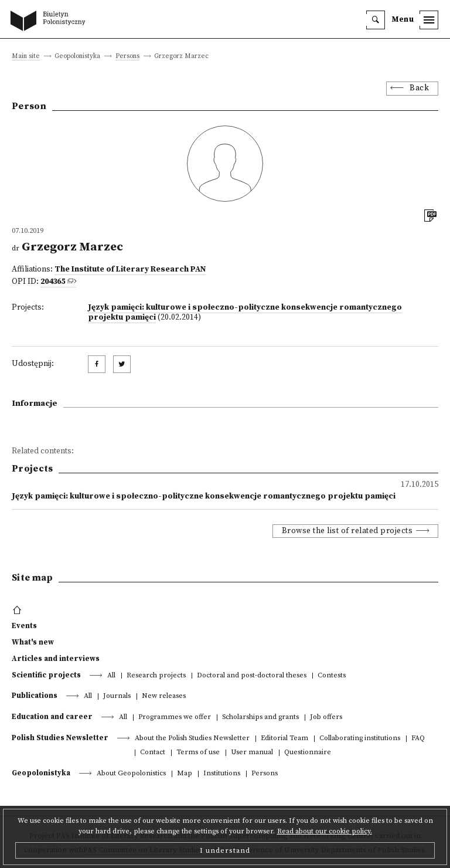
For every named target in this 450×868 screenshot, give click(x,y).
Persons (127, 57)
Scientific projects (46, 675)
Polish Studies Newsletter (60, 738)
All (111, 676)
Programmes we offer (175, 718)
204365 (53, 282)
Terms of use (198, 753)
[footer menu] (18, 611)
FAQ (418, 739)
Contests (332, 676)
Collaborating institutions (360, 739)
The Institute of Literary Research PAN (130, 269)
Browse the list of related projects (347, 531)
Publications (35, 696)
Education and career (52, 717)
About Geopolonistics (131, 774)
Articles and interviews (56, 659)
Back (419, 88)
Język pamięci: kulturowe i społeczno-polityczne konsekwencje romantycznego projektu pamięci (245, 313)
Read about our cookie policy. (325, 831)
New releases (164, 696)
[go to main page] (50, 22)
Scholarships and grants (260, 718)
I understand (225, 850)
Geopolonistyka (41, 773)
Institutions (222, 774)
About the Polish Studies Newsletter (192, 739)
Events (24, 626)
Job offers (326, 718)
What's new (33, 642)
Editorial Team (284, 739)
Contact (153, 753)
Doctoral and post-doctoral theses (252, 676)
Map (185, 774)
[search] (376, 20)
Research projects (156, 676)
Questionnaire (308, 753)
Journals (117, 696)
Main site (26, 57)
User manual (252, 753)
